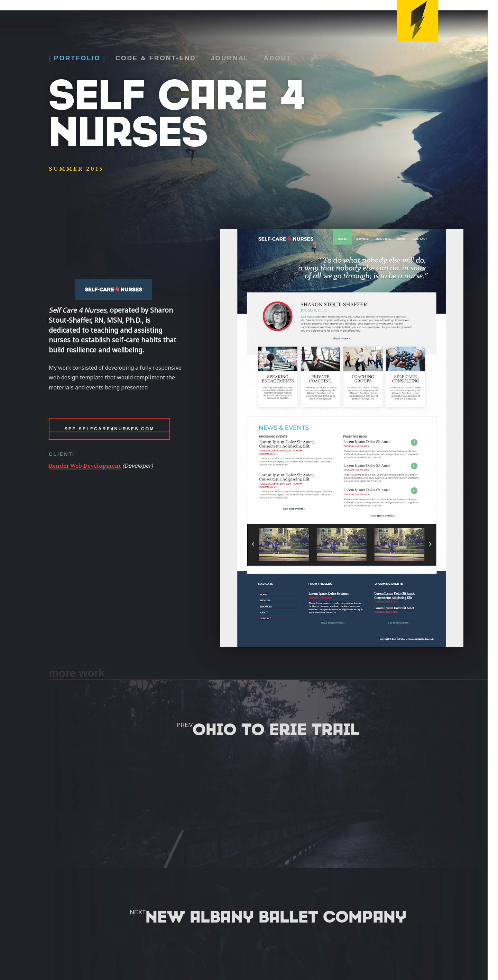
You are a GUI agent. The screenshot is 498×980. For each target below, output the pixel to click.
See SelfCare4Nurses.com (109, 429)
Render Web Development (85, 466)
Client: (62, 454)
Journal (231, 58)
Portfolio (77, 58)
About (279, 58)
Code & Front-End (156, 58)
